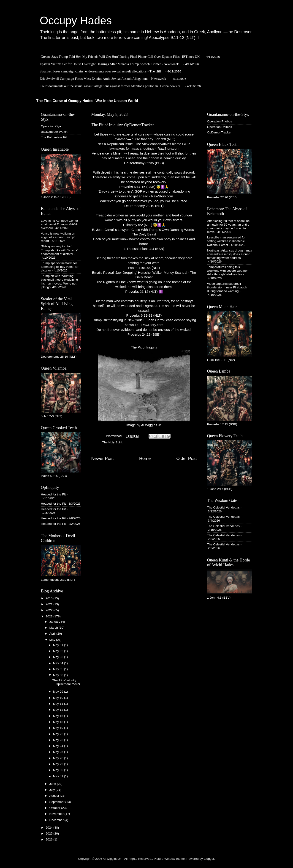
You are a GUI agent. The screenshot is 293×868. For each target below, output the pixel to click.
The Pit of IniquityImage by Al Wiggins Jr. (144, 386)
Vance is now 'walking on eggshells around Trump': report (58, 237)
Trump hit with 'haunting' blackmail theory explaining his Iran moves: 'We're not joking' (60, 282)
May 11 (59, 704)
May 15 (59, 716)
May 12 (59, 710)
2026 (49, 839)
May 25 (59, 752)
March (54, 628)
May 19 (59, 728)
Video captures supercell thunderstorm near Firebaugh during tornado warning (227, 287)
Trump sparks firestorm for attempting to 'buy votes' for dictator (60, 267)
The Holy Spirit (113, 442)
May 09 (59, 692)
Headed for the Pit (53, 494)
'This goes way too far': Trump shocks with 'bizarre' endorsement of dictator (60, 250)
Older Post (186, 458)
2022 (49, 610)
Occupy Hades (76, 21)
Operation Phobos (220, 121)
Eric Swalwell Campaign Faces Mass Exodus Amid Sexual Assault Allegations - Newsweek (103, 79)
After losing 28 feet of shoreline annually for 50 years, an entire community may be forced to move (228, 227)
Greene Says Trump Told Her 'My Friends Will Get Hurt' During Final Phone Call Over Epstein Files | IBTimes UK (120, 57)
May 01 (59, 645)
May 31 (59, 776)
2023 (49, 616)
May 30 (59, 770)
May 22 (59, 734)
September (57, 802)
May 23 (59, 740)
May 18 (59, 722)
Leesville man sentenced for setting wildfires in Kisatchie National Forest (226, 241)
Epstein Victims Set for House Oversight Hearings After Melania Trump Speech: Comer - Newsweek (109, 64)
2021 (49, 604)
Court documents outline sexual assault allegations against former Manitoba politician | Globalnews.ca (110, 86)
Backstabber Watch (54, 132)
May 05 (59, 669)
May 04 (59, 663)
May (53, 640)
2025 (49, 833)
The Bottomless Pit (54, 137)
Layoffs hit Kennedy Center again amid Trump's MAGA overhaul (60, 224)
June (53, 784)
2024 (49, 828)
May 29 (59, 764)
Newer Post (103, 458)
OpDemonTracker (219, 132)
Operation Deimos (220, 127)
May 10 (59, 698)
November (57, 814)
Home (145, 458)
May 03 (59, 657)
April (53, 634)
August (55, 796)
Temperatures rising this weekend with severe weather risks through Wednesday (228, 271)
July (53, 790)
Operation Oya (51, 126)
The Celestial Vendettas (224, 507)
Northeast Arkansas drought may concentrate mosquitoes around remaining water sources (230, 254)
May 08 (59, 675)
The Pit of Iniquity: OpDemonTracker (66, 682)
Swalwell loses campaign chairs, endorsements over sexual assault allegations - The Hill (100, 71)
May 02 (59, 651)
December (57, 820)
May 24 (59, 746)
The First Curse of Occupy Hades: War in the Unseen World (87, 101)
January (55, 622)
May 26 (59, 758)
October (55, 808)
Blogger (209, 859)
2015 (49, 598)
